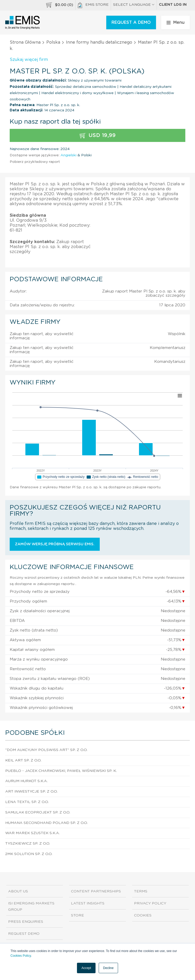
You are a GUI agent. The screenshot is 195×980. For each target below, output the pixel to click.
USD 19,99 (98, 136)
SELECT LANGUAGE (134, 5)
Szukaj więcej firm (29, 60)
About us (18, 891)
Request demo (24, 934)
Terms (141, 891)
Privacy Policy (150, 903)
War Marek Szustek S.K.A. (32, 833)
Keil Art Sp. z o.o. (23, 760)
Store (77, 915)
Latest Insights (88, 903)
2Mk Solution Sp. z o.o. (29, 854)
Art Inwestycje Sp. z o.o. (31, 792)
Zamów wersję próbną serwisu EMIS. (55, 544)
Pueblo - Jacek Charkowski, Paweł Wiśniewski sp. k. (61, 771)
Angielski (68, 155)
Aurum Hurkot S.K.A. (26, 781)
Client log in (173, 5)
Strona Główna (25, 42)
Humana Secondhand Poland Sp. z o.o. (46, 823)
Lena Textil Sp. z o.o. (27, 802)
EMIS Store (93, 5)
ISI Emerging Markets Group (31, 907)
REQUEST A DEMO (131, 22)
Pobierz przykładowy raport (35, 162)
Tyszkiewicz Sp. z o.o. (28, 844)
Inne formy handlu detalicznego (99, 42)
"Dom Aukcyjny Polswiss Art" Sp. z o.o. (46, 750)
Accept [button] (86, 968)
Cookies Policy (21, 956)
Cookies (143, 915)
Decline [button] (108, 968)
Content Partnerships (96, 891)
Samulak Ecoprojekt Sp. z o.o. (38, 812)
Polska (53, 42)
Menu (175, 22)
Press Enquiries (26, 922)
